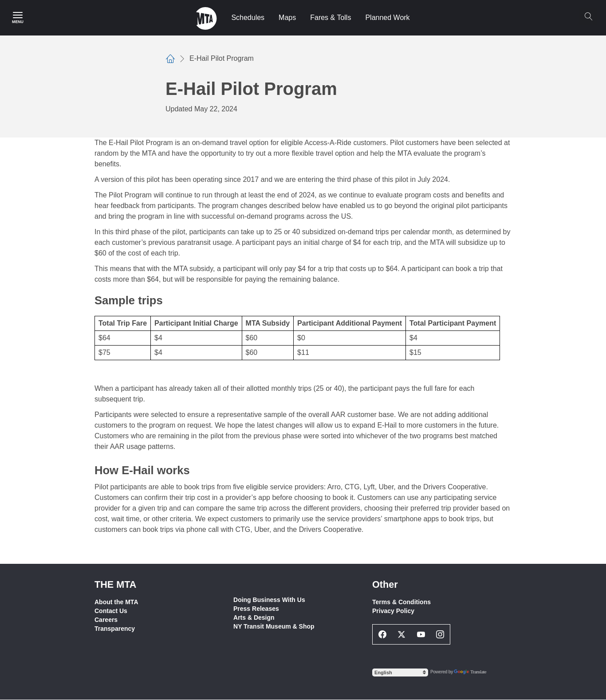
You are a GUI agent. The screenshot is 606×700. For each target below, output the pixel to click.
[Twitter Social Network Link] (402, 634)
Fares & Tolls (331, 18)
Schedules (248, 18)
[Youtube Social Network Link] (421, 634)
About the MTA (116, 602)
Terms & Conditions (401, 602)
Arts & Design (254, 617)
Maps (287, 18)
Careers (106, 620)
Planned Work (387, 18)
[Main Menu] (18, 18)
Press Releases (256, 609)
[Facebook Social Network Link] (382, 634)
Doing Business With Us (269, 600)
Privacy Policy (393, 611)
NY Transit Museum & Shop (274, 626)
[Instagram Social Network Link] (441, 634)
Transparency (115, 629)
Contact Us (111, 611)
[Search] (588, 16)
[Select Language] (400, 672)
